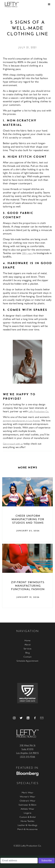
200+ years (27, 253)
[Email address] (19, 861)
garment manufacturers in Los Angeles (21, 420)
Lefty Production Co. (39, 411)
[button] (49, 4)
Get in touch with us (13, 444)
